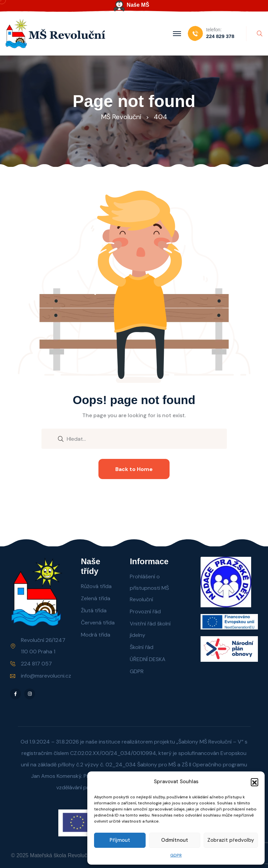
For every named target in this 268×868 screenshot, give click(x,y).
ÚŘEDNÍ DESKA (148, 659)
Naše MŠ (138, 5)
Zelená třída (96, 598)
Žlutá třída (94, 610)
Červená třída (98, 623)
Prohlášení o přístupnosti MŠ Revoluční (149, 588)
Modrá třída (96, 635)
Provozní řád (145, 611)
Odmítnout (175, 840)
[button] (255, 782)
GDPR (176, 855)
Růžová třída (96, 586)
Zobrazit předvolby (231, 840)
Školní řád (142, 647)
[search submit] (61, 438)
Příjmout (120, 840)
